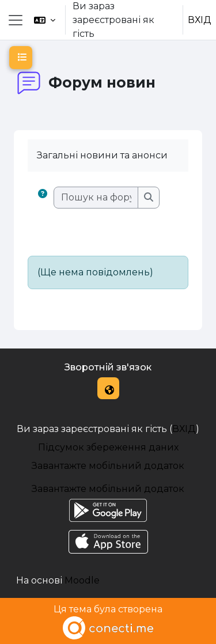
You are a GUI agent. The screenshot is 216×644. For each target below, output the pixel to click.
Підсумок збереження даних (108, 447)
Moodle (82, 580)
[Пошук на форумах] (96, 198)
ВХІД (200, 20)
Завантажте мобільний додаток (108, 466)
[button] (45, 20)
